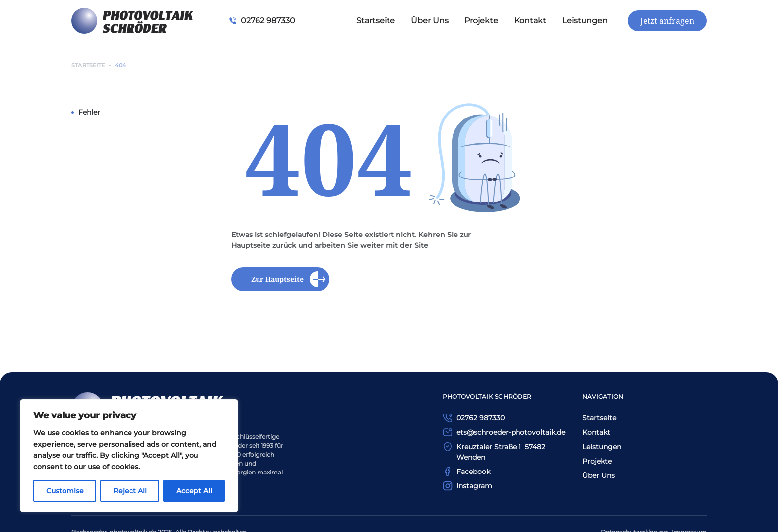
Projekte (481, 21)
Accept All (194, 491)
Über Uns (430, 21)
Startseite (376, 21)
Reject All (130, 491)
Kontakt (530, 21)
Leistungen (585, 21)
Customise (65, 491)
